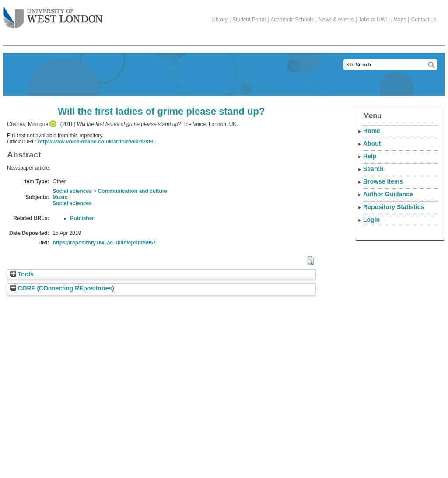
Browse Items (383, 181)
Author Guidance (388, 194)
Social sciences (72, 191)
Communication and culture (132, 191)
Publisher (82, 218)
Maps (400, 20)
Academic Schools (292, 20)
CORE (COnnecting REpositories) (62, 288)
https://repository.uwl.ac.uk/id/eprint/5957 (104, 243)
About (372, 143)
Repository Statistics (394, 207)
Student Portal (249, 20)
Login (371, 220)
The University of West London (53, 14)
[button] (310, 261)
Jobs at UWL (373, 20)
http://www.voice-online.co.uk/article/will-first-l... (98, 142)
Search (373, 169)
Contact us (424, 20)
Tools (22, 274)
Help (370, 156)
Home (372, 131)
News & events (336, 20)
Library (219, 20)
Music (60, 197)
